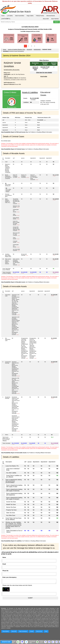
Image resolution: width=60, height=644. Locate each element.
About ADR (46, 19)
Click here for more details (44, 73)
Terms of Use (39, 631)
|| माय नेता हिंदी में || (6, 19)
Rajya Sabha (30, 16)
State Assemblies (20, 16)
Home (3, 16)
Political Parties (40, 16)
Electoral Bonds (51, 16)
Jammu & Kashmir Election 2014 (16, 49)
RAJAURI (29, 49)
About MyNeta (55, 19)
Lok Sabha (10, 16)
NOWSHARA (37, 49)
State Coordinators (23, 631)
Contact (32, 631)
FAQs (46, 631)
